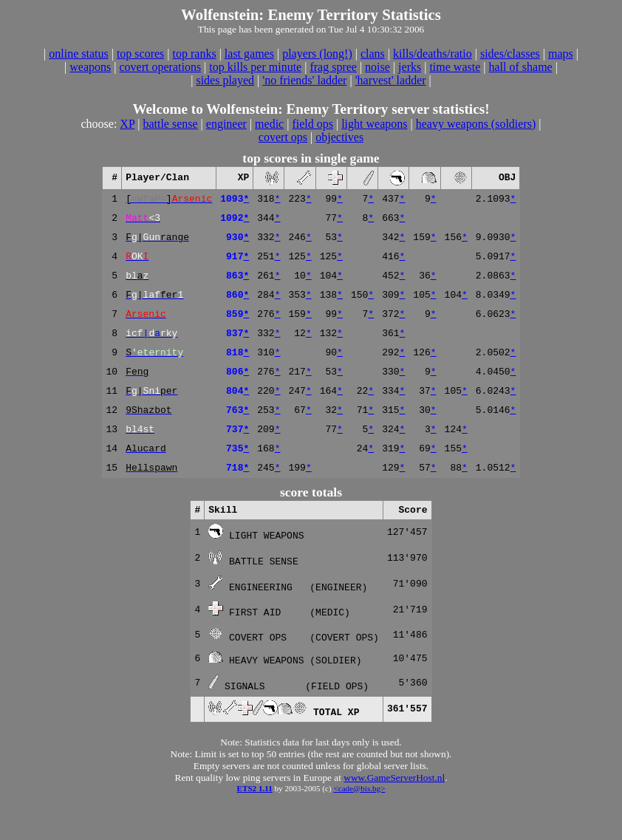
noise (377, 67)
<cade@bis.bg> (359, 824)
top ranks (195, 54)
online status (78, 54)
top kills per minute (255, 67)
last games (249, 54)
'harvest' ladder (391, 80)
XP (127, 124)
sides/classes (510, 54)
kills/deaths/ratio (433, 54)
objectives (339, 137)
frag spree (333, 67)
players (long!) (317, 54)
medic (269, 124)
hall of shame (520, 67)
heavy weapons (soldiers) (476, 124)
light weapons (374, 124)
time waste (455, 67)
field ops (312, 124)
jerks (410, 67)
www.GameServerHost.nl (394, 813)
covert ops (283, 137)
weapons (90, 67)
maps (561, 54)
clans (373, 54)
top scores (140, 54)
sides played (225, 80)
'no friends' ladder (304, 80)
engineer (226, 124)
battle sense (170, 124)
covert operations (160, 67)
